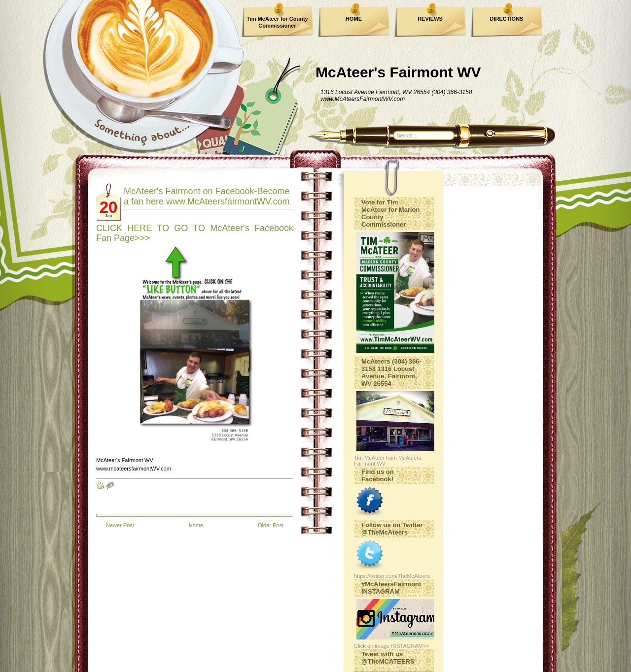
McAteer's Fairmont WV (398, 72)
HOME (354, 19)
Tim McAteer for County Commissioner (277, 22)
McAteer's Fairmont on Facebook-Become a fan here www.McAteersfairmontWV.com (207, 196)
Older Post (271, 525)
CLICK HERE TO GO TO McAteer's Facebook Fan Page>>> (195, 233)
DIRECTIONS (507, 19)
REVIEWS (430, 19)
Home (196, 525)
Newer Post (120, 525)
